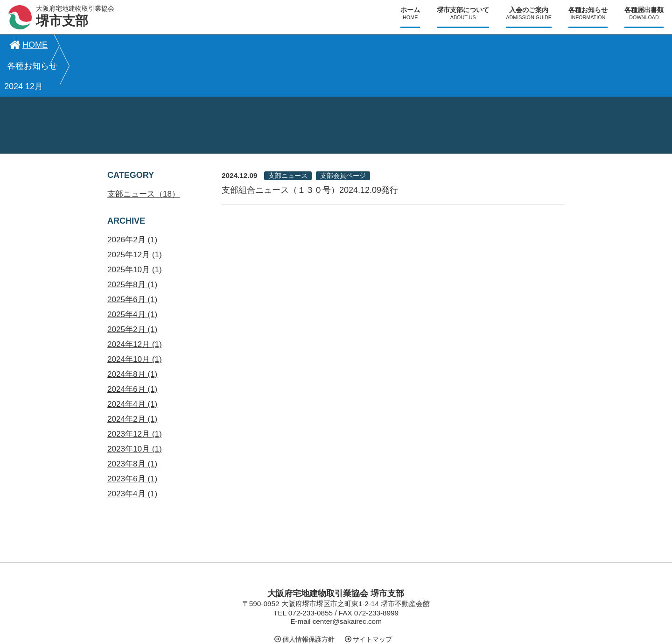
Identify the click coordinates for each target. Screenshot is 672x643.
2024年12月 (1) (135, 303)
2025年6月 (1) (132, 258)
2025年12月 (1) (135, 214)
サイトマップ (372, 598)
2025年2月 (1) (132, 288)
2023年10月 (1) (135, 408)
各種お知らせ (95, 45)
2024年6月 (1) (132, 348)
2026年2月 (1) (132, 199)
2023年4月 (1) (132, 453)
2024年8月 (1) (132, 333)
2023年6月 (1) (132, 438)
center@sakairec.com (347, 580)
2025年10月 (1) (135, 229)
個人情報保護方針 (308, 598)
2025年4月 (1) (132, 273)
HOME (27, 45)
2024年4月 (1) (132, 363)
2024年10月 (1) (135, 318)
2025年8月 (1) (132, 244)
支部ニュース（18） (143, 153)
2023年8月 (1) (132, 423)
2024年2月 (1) (132, 378)
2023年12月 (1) (135, 393)
